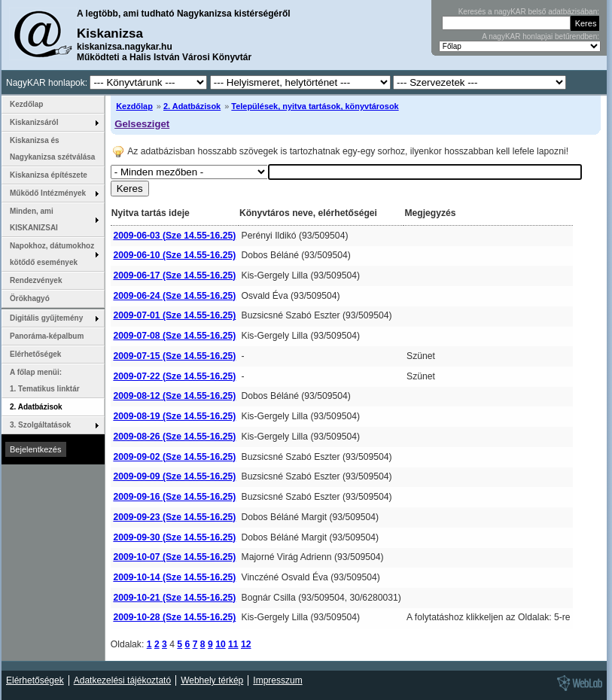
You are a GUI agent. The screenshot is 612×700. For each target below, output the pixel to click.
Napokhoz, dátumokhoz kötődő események (52, 254)
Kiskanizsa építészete (49, 175)
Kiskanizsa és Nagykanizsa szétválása (52, 149)
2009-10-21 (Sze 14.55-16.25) (174, 598)
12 (246, 644)
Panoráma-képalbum (47, 336)
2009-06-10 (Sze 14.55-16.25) (174, 255)
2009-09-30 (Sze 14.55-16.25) (174, 537)
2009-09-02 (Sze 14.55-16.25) (174, 457)
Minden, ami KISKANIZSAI (34, 219)
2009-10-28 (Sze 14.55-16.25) (174, 617)
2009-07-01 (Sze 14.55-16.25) (174, 315)
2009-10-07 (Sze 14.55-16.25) (174, 557)
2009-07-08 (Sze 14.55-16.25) (174, 336)
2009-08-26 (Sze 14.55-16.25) (174, 437)
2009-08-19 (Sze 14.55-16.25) (174, 416)
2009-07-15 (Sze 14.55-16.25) (174, 356)
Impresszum (277, 680)
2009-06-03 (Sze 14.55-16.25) (174, 236)
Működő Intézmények (48, 193)
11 (233, 644)
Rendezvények (36, 280)
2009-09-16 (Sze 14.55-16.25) (174, 497)
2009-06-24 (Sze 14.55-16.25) (174, 296)
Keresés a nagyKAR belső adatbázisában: (529, 12)
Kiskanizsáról (34, 122)
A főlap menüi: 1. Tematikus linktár (45, 380)
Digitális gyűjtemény (46, 318)
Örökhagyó (30, 298)
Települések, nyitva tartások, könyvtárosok (315, 106)
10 (221, 644)
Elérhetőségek (35, 354)
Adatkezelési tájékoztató (122, 680)
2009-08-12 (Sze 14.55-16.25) (174, 396)
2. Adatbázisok (192, 106)
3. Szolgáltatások (40, 425)
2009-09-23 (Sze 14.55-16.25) (174, 517)
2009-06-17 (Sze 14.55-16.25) (174, 275)
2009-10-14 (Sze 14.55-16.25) (174, 577)
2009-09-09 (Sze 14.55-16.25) (174, 476)
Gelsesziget (142, 124)
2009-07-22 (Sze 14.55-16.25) (174, 376)
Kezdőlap (134, 106)
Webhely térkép (212, 680)
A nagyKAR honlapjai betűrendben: (540, 37)
